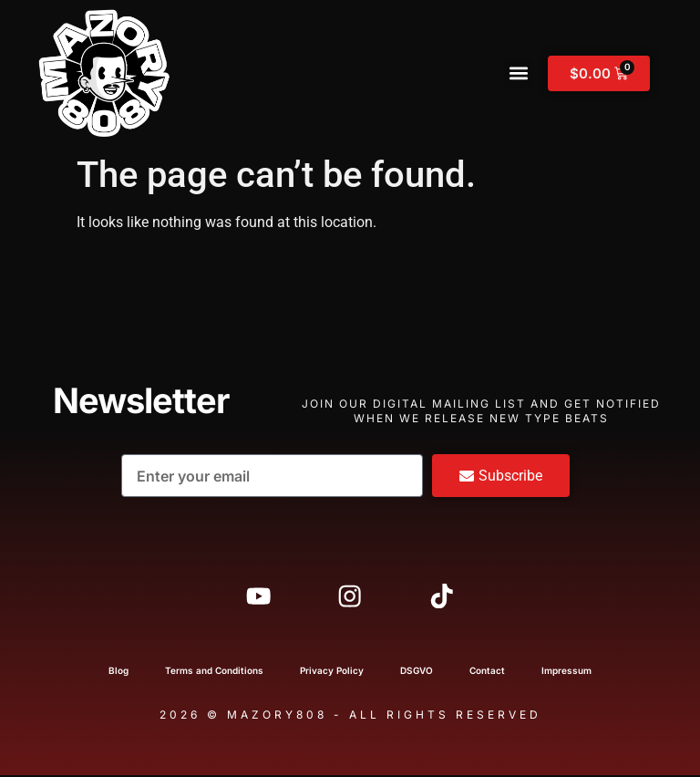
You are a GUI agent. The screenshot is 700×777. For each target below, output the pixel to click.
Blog (118, 672)
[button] (519, 73)
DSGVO (417, 672)
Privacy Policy (332, 672)
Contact (487, 672)
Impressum (566, 672)
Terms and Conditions (214, 672)
